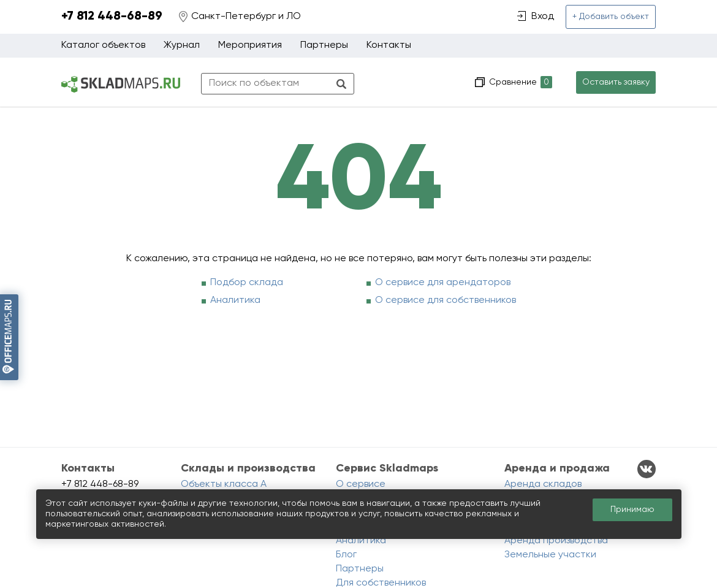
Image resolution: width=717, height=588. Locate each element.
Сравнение (519, 82)
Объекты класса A (224, 484)
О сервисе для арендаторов (443, 283)
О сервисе (361, 484)
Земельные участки (550, 555)
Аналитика (235, 300)
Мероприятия (250, 45)
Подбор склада (247, 283)
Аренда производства (556, 541)
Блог (346, 555)
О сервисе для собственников (446, 300)
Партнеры (324, 45)
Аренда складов (543, 484)
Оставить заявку (616, 82)
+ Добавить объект (611, 17)
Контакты (389, 45)
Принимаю (632, 510)
